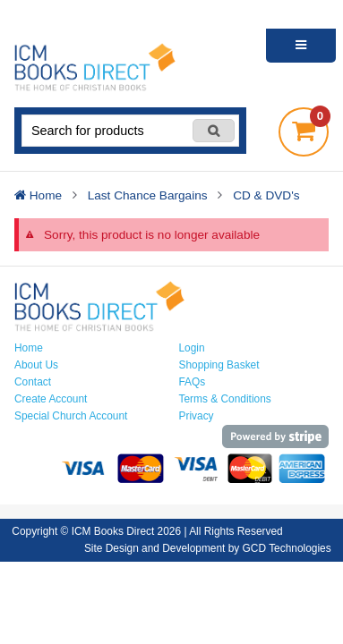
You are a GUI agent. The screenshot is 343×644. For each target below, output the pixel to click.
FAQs (193, 382)
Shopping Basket (219, 365)
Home (29, 348)
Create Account (51, 399)
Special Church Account (71, 416)
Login (192, 348)
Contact (33, 382)
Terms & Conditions (225, 399)
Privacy (197, 416)
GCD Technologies (287, 548)
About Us (36, 365)
